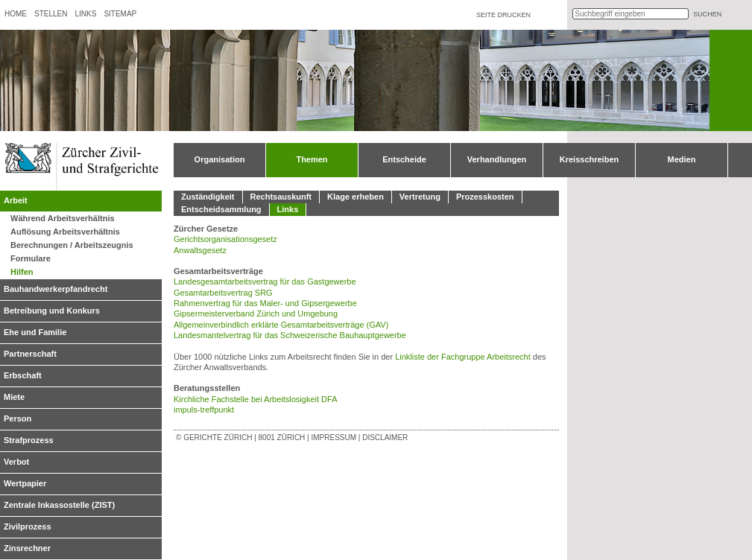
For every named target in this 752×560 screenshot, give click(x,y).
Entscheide (404, 159)
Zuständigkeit (208, 197)
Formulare (31, 258)
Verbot (16, 462)
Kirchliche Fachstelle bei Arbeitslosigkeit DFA (255, 399)
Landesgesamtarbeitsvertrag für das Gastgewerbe (265, 281)
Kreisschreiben (589, 159)
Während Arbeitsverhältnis (63, 218)
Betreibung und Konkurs (52, 311)
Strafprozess (29, 440)
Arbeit (16, 200)
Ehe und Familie (35, 332)
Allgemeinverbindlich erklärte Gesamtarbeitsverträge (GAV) (281, 325)
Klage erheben (356, 197)
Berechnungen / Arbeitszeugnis (72, 245)
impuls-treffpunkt (204, 410)
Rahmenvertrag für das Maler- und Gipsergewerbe (265, 303)
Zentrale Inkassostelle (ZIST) (59, 505)
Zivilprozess (28, 526)
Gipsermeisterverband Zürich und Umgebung (256, 314)
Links (85, 14)
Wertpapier (25, 483)
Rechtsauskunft (281, 197)
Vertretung (420, 197)
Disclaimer (385, 437)
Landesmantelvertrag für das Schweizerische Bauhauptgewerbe (290, 335)
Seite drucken (503, 15)
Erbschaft (23, 375)
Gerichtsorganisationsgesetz (225, 239)
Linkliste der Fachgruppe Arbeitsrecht (463, 357)
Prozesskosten (485, 197)
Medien (682, 159)
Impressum (334, 437)
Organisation (220, 159)
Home (16, 14)
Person (18, 419)
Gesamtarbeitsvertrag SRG (223, 293)
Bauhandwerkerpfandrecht (56, 289)
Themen (312, 159)
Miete (14, 397)
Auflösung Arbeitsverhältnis (65, 232)
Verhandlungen (497, 159)
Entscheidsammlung (221, 209)
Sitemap (120, 14)
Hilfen (22, 272)
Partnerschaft (30, 354)
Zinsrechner (27, 548)
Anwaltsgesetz (200, 250)
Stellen (51, 14)
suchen (707, 14)
